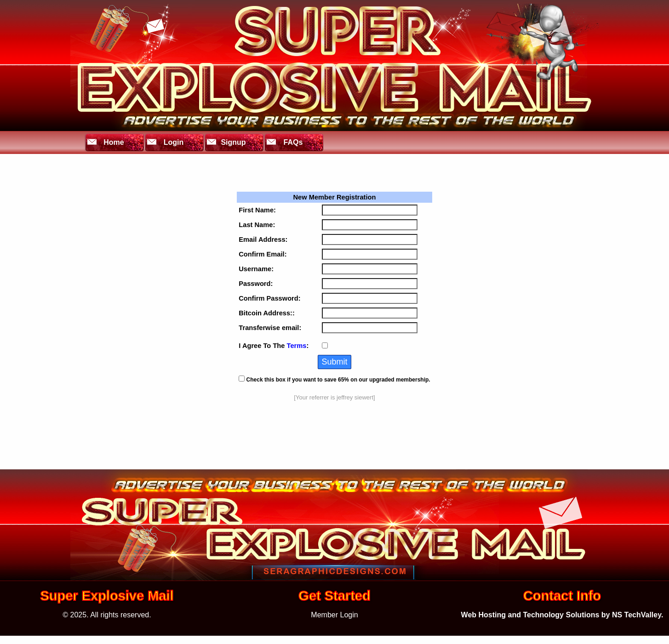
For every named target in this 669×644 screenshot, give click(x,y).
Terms (297, 346)
